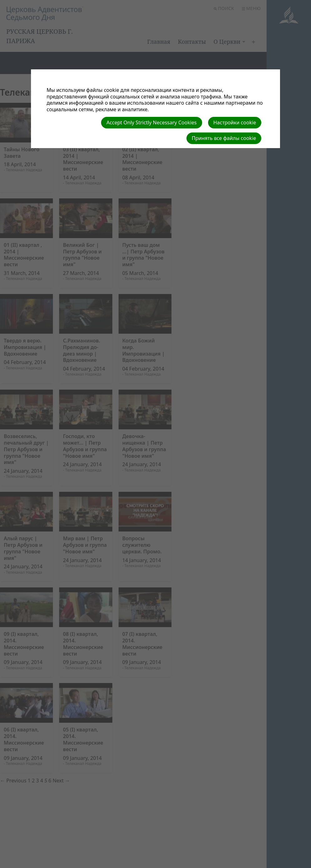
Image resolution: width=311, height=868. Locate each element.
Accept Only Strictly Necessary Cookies (151, 122)
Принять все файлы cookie (224, 138)
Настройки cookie (235, 122)
